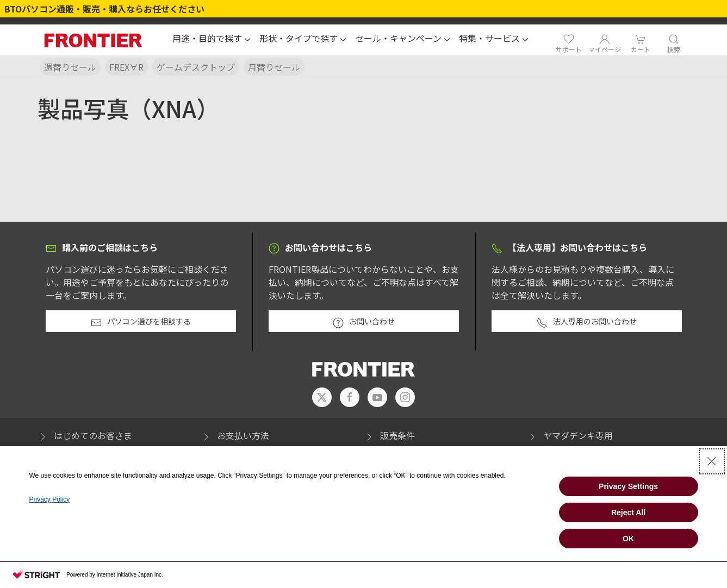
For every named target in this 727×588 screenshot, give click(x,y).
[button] (212, 40)
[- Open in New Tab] (322, 397)
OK (628, 539)
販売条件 (389, 435)
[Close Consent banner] (712, 461)
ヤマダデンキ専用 (570, 435)
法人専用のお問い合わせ (587, 322)
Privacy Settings (628, 486)
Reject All (628, 512)
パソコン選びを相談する (141, 322)
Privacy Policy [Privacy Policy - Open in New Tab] (49, 499)
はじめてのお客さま (85, 435)
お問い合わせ (364, 322)
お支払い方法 (235, 435)
